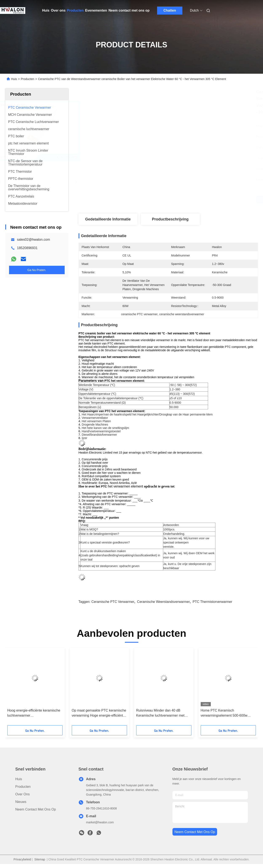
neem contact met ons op (195, 832)
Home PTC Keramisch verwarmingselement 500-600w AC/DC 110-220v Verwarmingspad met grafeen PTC (226, 713)
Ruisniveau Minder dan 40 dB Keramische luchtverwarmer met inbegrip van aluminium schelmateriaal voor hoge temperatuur (160, 713)
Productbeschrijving (170, 219)
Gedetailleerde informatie (108, 219)
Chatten (170, 10)
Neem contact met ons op (129, 10)
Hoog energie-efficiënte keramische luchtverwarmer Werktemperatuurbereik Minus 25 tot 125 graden (35, 713)
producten (23, 787)
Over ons (58, 10)
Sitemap (40, 859)
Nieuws (21, 802)
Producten (75, 10)
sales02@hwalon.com (34, 240)
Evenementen (96, 10)
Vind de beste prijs (191, 200)
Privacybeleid (22, 859)
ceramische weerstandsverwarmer (163, 602)
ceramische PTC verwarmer (113, 602)
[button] (20, 688)
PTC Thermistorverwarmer (212, 602)
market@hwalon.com (100, 822)
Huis (46, 10)
